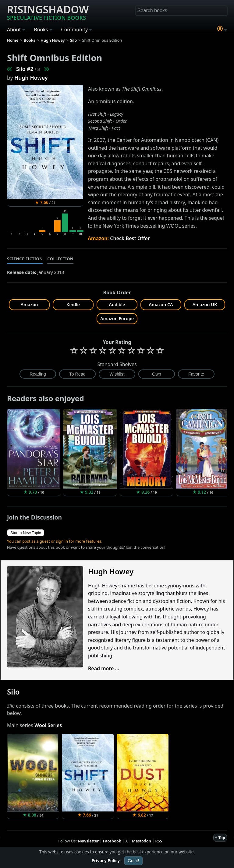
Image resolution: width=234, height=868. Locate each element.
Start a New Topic (26, 533)
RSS (159, 841)
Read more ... (104, 668)
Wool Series (48, 725)
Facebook (112, 841)
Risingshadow (48, 12)
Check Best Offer (130, 238)
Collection (60, 259)
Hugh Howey (31, 78)
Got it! (133, 861)
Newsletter (88, 841)
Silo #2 (25, 69)
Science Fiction (25, 259)
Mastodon (142, 841)
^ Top (220, 838)
